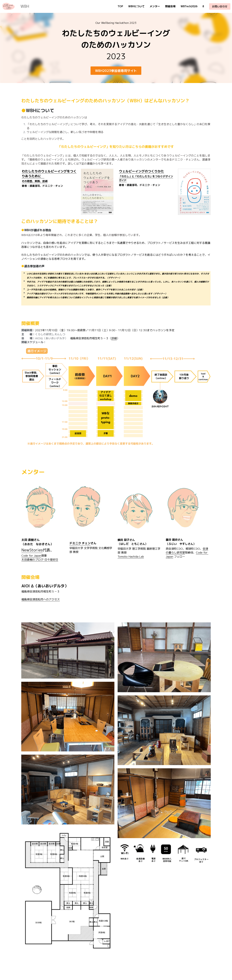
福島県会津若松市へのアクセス (41, 599)
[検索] (203, 6)
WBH (25, 6)
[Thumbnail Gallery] (68, 650)
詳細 (114, 338)
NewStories (32, 550)
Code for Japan (31, 556)
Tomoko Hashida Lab (131, 557)
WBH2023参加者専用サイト (116, 71)
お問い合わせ (220, 6)
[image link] (8, 6)
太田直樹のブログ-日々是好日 (40, 560)
